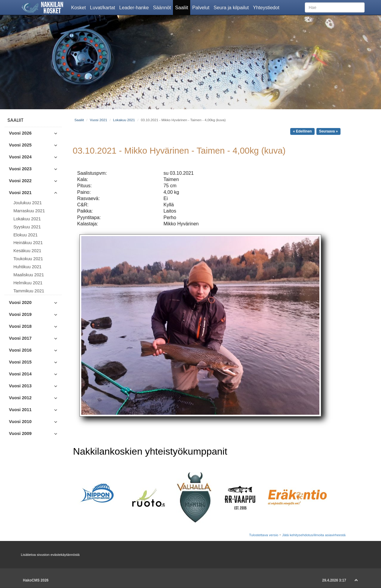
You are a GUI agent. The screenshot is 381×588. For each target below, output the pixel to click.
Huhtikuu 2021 (28, 267)
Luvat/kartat (103, 7)
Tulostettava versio (264, 535)
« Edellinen (302, 131)
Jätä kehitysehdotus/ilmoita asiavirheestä (314, 535)
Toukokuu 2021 (28, 259)
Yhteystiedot (267, 7)
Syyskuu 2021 (27, 227)
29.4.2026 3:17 (334, 580)
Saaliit (183, 7)
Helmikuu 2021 (28, 283)
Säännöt (163, 7)
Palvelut (202, 7)
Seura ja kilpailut (232, 7)
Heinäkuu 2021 (28, 243)
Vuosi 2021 (99, 120)
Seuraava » (328, 131)
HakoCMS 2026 (36, 580)
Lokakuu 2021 (27, 219)
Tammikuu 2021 (29, 291)
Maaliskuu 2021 (29, 275)
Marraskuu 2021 (29, 211)
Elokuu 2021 (26, 235)
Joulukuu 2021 (28, 203)
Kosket (79, 7)
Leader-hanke (135, 7)
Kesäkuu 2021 (27, 251)
